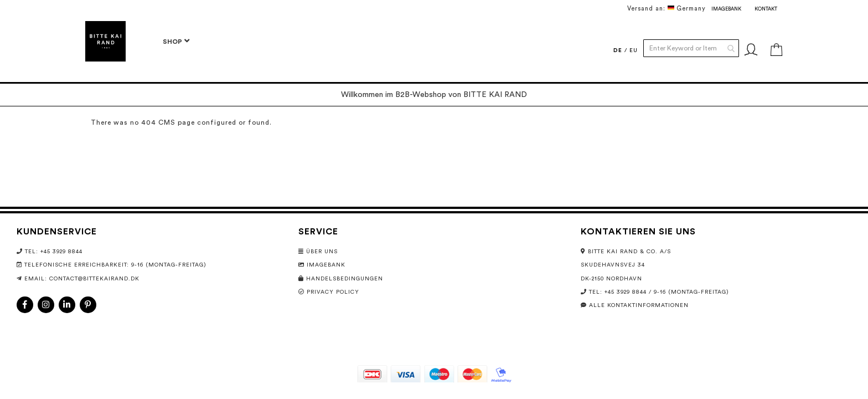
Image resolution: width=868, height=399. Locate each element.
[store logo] (105, 41)
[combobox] (691, 48)
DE (618, 50)
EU (634, 50)
